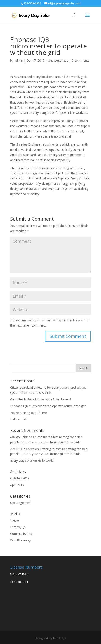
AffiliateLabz (19, 437)
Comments (21, 534)
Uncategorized (58, 60)
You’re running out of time (29, 413)
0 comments (81, 60)
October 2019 (20, 478)
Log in (15, 520)
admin (19, 60)
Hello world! (18, 419)
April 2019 (17, 485)
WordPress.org (21, 540)
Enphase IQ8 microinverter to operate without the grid (48, 406)
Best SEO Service (22, 449)
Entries (18, 527)
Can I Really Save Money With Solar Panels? (41, 399)
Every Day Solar (21, 461)
